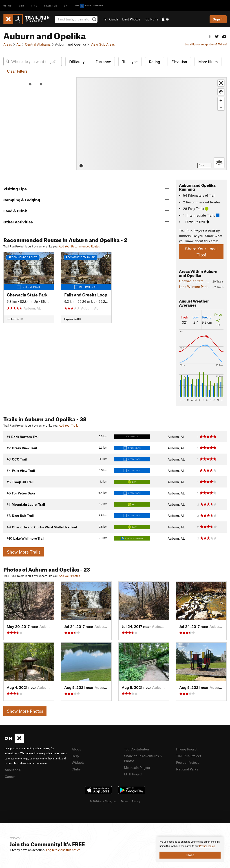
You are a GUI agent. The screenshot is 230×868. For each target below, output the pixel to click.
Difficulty (77, 62)
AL (18, 44)
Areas (8, 44)
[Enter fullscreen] (221, 83)
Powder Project (187, 762)
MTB (21, 6)
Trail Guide (110, 19)
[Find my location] (221, 92)
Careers (11, 777)
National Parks (187, 769)
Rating (155, 62)
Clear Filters (17, 71)
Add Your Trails (69, 425)
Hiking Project (187, 749)
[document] (190, 849)
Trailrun (51, 6)
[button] (210, 36)
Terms (124, 801)
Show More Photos (25, 711)
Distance (103, 62)
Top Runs (151, 19)
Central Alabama (38, 44)
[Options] (219, 163)
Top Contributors (137, 749)
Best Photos (131, 19)
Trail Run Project (189, 756)
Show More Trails (24, 552)
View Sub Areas (103, 44)
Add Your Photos (69, 576)
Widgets (78, 762)
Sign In (218, 19)
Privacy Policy (207, 846)
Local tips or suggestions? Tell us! (206, 44)
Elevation (179, 62)
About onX (13, 770)
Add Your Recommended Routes (79, 246)
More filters (208, 62)
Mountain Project (137, 768)
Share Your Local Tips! (201, 252)
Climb (8, 6)
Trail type (130, 62)
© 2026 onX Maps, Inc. (103, 801)
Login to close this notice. (64, 850)
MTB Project (133, 774)
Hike (34, 6)
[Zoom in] (221, 101)
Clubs (76, 769)
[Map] (151, 124)
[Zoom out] (221, 107)
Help (75, 756)
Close (190, 855)
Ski (66, 6)
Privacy (136, 801)
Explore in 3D (15, 319)
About (76, 749)
